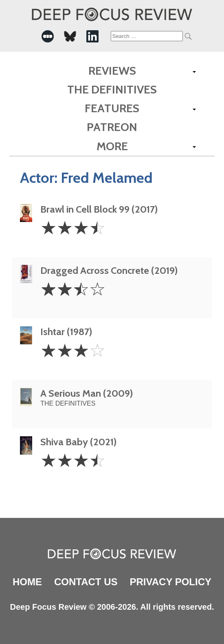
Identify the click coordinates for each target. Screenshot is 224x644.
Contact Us (86, 582)
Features (112, 108)
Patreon (112, 127)
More (112, 146)
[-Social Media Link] (48, 36)
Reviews (112, 71)
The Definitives (112, 89)
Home (27, 582)
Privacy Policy (171, 582)
